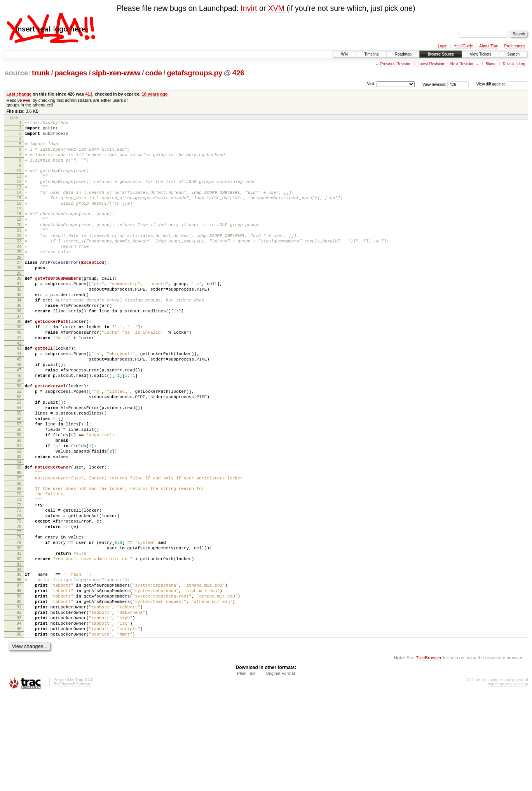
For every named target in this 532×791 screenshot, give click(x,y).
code (154, 73)
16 (19, 218)
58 (19, 486)
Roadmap (403, 54)
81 (19, 634)
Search (513, 54)
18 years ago (155, 94)
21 (19, 250)
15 (19, 212)
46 (19, 409)
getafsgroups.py (194, 73)
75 (19, 596)
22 (19, 256)
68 (19, 551)
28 (19, 294)
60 (19, 500)
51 (19, 440)
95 (19, 723)
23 (19, 263)
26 (19, 283)
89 (19, 683)
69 (19, 556)
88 (19, 677)
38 (19, 357)
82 (19, 640)
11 (19, 185)
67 (19, 544)
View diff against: (502, 84)
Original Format (280, 770)
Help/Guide (463, 46)
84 (19, 652)
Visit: (371, 84)
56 (19, 473)
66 (19, 538)
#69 (27, 100)
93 (19, 710)
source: (17, 73)
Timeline (371, 54)
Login (443, 46)
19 (19, 237)
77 (19, 609)
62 (19, 513)
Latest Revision (431, 64)
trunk (41, 73)
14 (19, 205)
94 (19, 716)
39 (19, 364)
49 (19, 429)
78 (19, 614)
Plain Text (246, 770)
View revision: (434, 84)
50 (19, 434)
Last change (19, 94)
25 (19, 276)
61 (19, 506)
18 (19, 230)
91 (19, 697)
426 (238, 73)
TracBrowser (429, 754)
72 (19, 576)
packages (71, 73)
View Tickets (481, 54)
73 (19, 582)
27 (19, 288)
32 (19, 319)
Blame (491, 64)
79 (19, 620)
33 (19, 326)
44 (19, 395)
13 (19, 199)
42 (19, 384)
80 (19, 627)
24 (19, 270)
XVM (276, 8)
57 (19, 480)
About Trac (488, 46)
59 (19, 493)
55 (19, 467)
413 (89, 94)
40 (19, 371)
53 (19, 453)
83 (19, 647)
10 (19, 179)
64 (19, 526)
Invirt (249, 8)
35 (19, 339)
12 (19, 192)
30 (19, 306)
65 (19, 531)
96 (19, 730)
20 (19, 243)
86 (19, 664)
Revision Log (514, 64)
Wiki (344, 54)
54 (19, 460)
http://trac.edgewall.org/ (508, 781)
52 (19, 447)
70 (19, 563)
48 (19, 422)
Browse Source (441, 54)
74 (19, 589)
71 (19, 569)
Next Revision (462, 64)
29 (19, 301)
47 (19, 415)
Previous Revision (396, 64)
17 (19, 225)
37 (19, 352)
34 (19, 333)
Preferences (515, 46)
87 (19, 670)
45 (19, 402)
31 (19, 313)
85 (19, 657)
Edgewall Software (75, 781)
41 (19, 377)
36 (19, 346)
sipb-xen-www (116, 73)
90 (19, 690)
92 (19, 703)
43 (19, 389)
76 (19, 602)
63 (19, 519)
